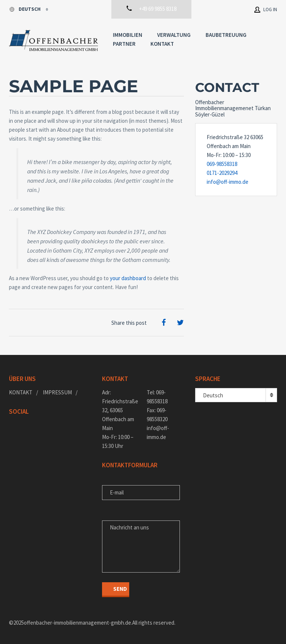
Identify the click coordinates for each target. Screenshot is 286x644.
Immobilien (128, 35)
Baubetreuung (226, 35)
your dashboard (128, 278)
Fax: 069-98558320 (157, 415)
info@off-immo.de (228, 182)
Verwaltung (174, 35)
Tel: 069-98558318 (157, 397)
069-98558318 (222, 164)
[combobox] (236, 395)
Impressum (57, 392)
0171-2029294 (222, 173)
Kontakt (162, 44)
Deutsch (25, 9)
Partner (124, 44)
